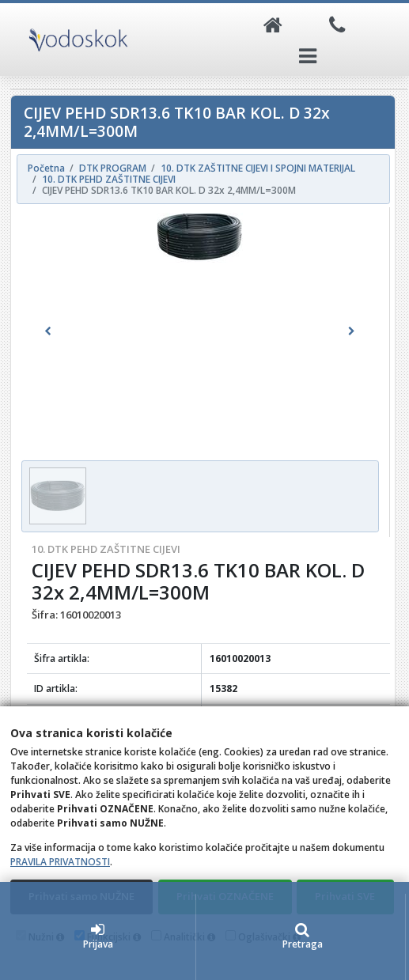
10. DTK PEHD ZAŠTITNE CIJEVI (106, 549)
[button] (48, 331)
